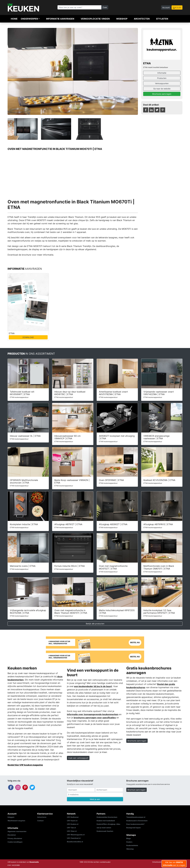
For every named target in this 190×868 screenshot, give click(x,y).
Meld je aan (95, 799)
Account (166, 7)
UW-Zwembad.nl (74, 838)
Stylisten (162, 19)
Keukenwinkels (132, 845)
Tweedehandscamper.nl (136, 817)
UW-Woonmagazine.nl (76, 835)
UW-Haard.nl (72, 821)
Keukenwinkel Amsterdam (107, 817)
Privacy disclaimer (15, 838)
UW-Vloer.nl (72, 831)
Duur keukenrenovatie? (135, 824)
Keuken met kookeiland (106, 821)
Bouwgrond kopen (133, 828)
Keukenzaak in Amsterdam (137, 821)
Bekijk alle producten (95, 624)
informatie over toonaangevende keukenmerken (93, 714)
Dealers (129, 842)
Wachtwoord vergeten (16, 821)
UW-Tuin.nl (71, 828)
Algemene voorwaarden (17, 831)
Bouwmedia (34, 862)
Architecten (142, 19)
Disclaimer (12, 835)
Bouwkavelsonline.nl (75, 842)
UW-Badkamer (73, 817)
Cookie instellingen (15, 842)
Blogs (129, 838)
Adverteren (42, 817)
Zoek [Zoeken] (105, 7)
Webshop (122, 19)
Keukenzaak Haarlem (105, 831)
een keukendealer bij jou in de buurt (93, 686)
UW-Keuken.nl (73, 824)
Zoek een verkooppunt (78, 758)
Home (14, 19)
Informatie (162, 73)
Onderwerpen (29, 19)
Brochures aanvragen (162, 94)
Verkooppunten (162, 83)
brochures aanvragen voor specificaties (95, 718)
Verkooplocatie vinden (95, 19)
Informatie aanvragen (60, 19)
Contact (40, 821)
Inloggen (11, 817)
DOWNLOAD (28, 337)
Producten (162, 78)
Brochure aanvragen (136, 790)
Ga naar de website (162, 89)
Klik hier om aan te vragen (174, 864)
